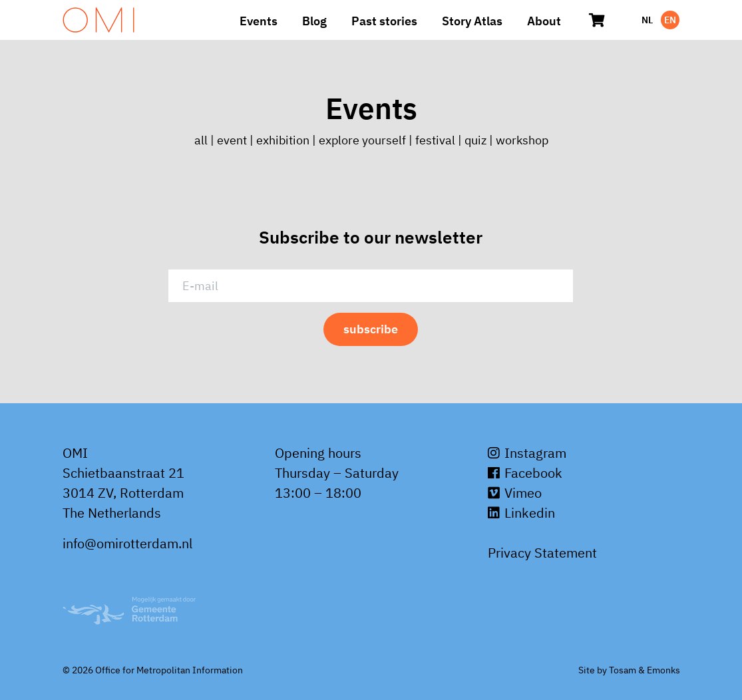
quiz (475, 140)
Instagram (527, 453)
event (232, 140)
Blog (314, 21)
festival (435, 140)
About (544, 21)
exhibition (283, 140)
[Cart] (598, 20)
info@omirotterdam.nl (127, 543)
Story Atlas (472, 21)
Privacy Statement (542, 553)
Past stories (384, 21)
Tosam (623, 670)
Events (259, 21)
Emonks (663, 670)
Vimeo (515, 493)
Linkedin (521, 513)
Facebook (525, 473)
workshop (522, 140)
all (202, 140)
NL (647, 20)
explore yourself (362, 140)
